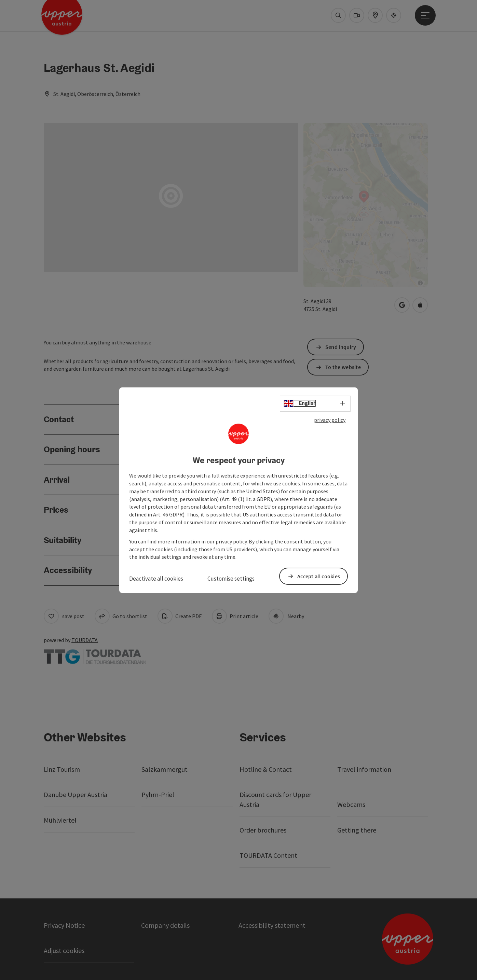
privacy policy (330, 420)
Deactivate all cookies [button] (156, 579)
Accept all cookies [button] (319, 576)
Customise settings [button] (231, 579)
